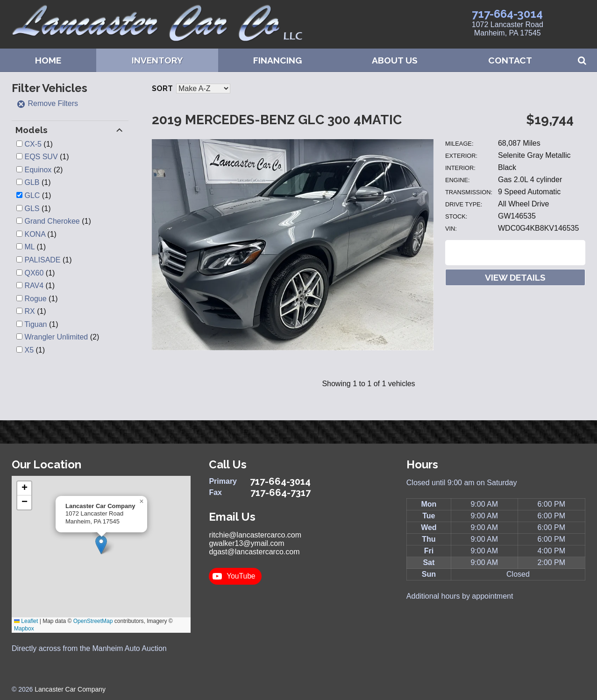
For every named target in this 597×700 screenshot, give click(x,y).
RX (29, 311)
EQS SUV (41, 157)
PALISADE (42, 260)
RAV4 (34, 286)
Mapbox (24, 629)
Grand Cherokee (52, 221)
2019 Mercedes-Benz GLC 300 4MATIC (277, 120)
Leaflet (26, 621)
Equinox (38, 170)
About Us (395, 60)
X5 (29, 350)
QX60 (34, 273)
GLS (32, 209)
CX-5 (33, 144)
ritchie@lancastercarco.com (255, 535)
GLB (32, 182)
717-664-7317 (281, 493)
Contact (510, 60)
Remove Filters (47, 103)
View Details (515, 277)
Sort (162, 88)
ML (29, 247)
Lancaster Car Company (70, 689)
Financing (277, 60)
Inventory (157, 60)
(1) (38, 144)
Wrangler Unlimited (56, 337)
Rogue (35, 299)
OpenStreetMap (93, 621)
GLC (32, 195)
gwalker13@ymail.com (246, 543)
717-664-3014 (507, 14)
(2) (43, 170)
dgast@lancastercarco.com (254, 552)
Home (48, 60)
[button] (101, 545)
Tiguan (36, 324)
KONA (35, 234)
